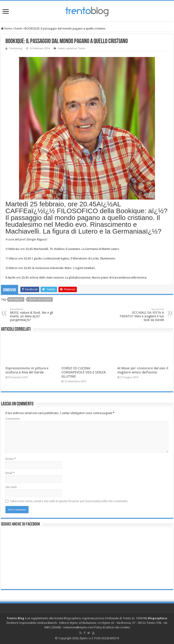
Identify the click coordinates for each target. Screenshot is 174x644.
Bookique (16, 300)
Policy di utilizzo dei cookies (112, 627)
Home (6, 28)
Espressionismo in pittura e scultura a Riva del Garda (27, 370)
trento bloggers (40, 300)
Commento (13, 419)
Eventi (18, 28)
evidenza (71, 48)
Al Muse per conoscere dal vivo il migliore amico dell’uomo (143, 370)
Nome (11, 459)
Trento (82, 48)
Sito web (11, 487)
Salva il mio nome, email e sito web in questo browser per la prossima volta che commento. (69, 501)
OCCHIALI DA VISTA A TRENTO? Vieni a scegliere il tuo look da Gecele (141, 315)
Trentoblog (16, 48)
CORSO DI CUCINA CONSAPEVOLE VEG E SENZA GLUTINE (83, 372)
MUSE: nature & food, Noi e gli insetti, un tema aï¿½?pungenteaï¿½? (33, 315)
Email (10, 473)
